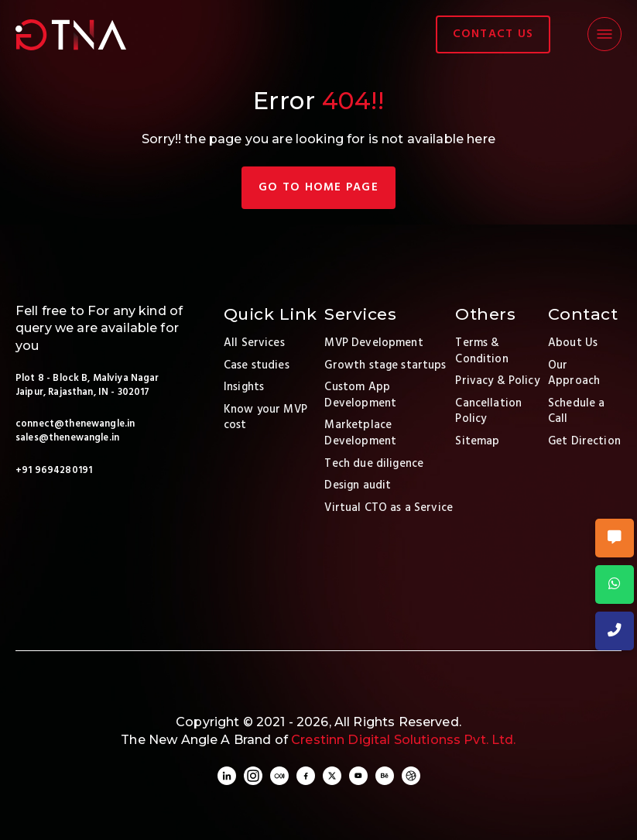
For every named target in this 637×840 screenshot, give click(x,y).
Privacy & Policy (497, 381)
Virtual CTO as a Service (389, 508)
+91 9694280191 (54, 471)
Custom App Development (360, 395)
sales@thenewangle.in (67, 438)
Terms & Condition (481, 351)
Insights (244, 387)
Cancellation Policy (488, 411)
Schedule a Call (577, 411)
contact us (493, 34)
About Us (573, 343)
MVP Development (373, 343)
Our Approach (574, 374)
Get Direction (584, 441)
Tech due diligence (374, 464)
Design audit (358, 485)
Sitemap (477, 441)
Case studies (257, 365)
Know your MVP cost (265, 418)
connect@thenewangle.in (75, 424)
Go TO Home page (318, 187)
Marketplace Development (360, 433)
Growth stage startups (385, 365)
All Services (254, 343)
